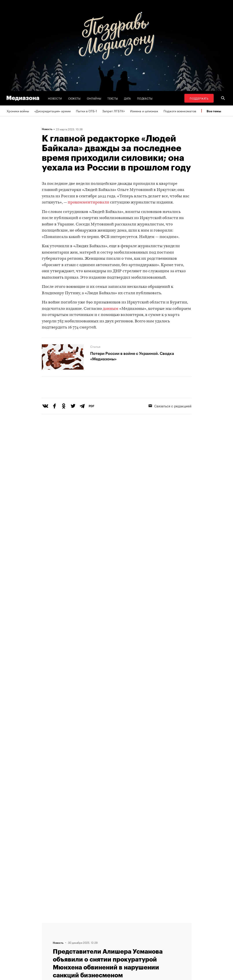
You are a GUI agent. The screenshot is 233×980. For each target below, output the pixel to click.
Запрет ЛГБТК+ (114, 111)
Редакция (73, 928)
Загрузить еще (117, 805)
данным (111, 309)
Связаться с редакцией (83, 936)
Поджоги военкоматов (180, 111)
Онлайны (94, 98)
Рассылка (128, 936)
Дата (127, 98)
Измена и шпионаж (144, 111)
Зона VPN (127, 944)
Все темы (214, 111)
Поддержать (199, 98)
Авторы (72, 944)
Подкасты (145, 98)
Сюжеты (74, 98)
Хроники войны (18, 111)
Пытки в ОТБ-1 (86, 111)
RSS (125, 928)
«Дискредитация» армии (52, 111)
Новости (55, 98)
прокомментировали (88, 202)
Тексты (113, 98)
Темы (70, 953)
